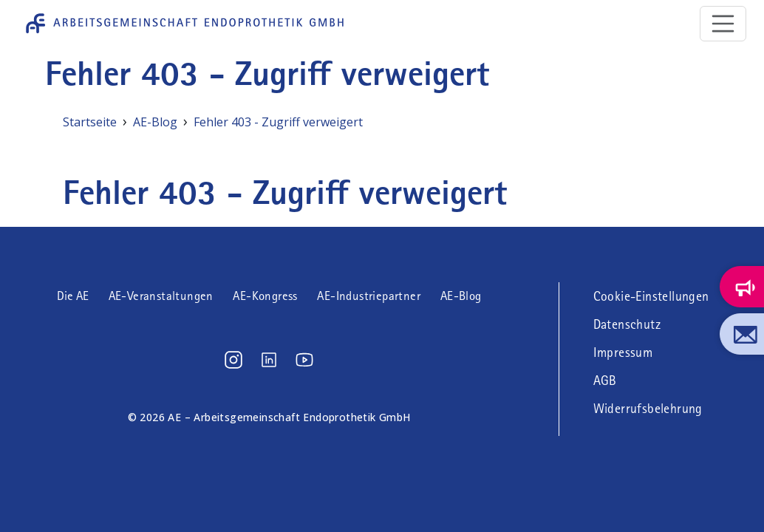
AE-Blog (461, 296)
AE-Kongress (265, 296)
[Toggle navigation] (723, 24)
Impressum (623, 352)
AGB (605, 381)
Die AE (73, 296)
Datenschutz (627, 324)
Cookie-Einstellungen (651, 296)
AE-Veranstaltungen (161, 296)
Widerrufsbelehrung (648, 409)
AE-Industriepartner (369, 296)
